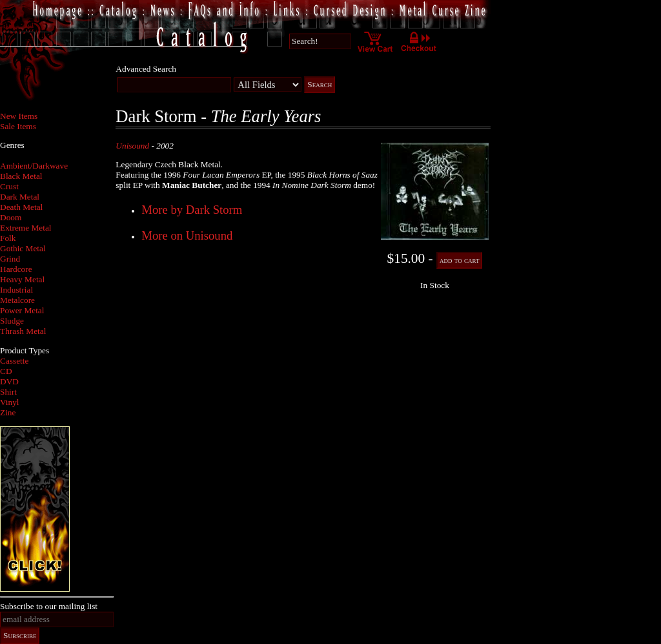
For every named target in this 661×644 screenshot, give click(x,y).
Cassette (14, 361)
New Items (19, 116)
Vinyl (10, 402)
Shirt (8, 392)
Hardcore (16, 269)
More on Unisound (187, 235)
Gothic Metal (23, 248)
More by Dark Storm (192, 210)
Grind (10, 259)
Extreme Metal (26, 228)
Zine (8, 412)
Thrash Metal (23, 331)
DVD (9, 381)
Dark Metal (20, 197)
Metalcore (17, 300)
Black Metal (21, 176)
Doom (11, 217)
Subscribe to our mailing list (49, 606)
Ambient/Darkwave (34, 166)
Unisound (132, 146)
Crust (9, 186)
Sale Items (18, 126)
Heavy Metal (22, 279)
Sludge (12, 321)
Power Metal (22, 310)
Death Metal (21, 207)
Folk (8, 238)
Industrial (16, 290)
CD (6, 371)
